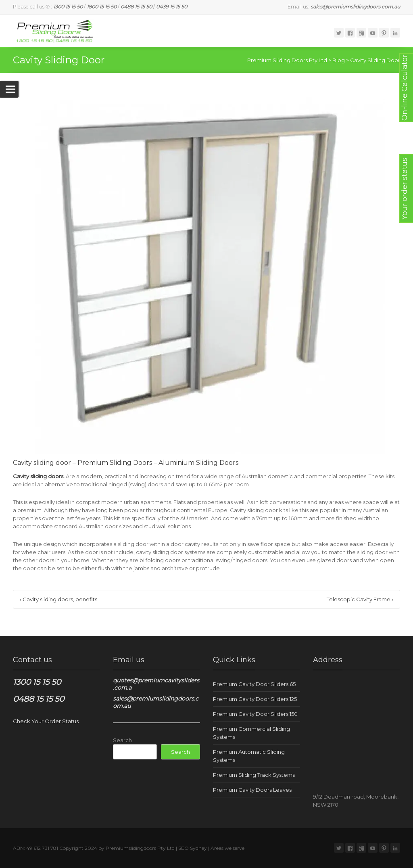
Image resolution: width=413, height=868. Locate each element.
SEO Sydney (193, 848)
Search (122, 740)
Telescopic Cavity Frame (360, 599)
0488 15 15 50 (39, 699)
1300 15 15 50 (37, 682)
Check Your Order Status (46, 721)
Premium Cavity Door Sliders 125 (255, 699)
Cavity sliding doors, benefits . (60, 599)
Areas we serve (227, 848)
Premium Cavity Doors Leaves (252, 790)
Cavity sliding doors (38, 476)
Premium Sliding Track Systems (254, 775)
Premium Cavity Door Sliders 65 (254, 684)
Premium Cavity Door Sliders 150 (255, 714)
